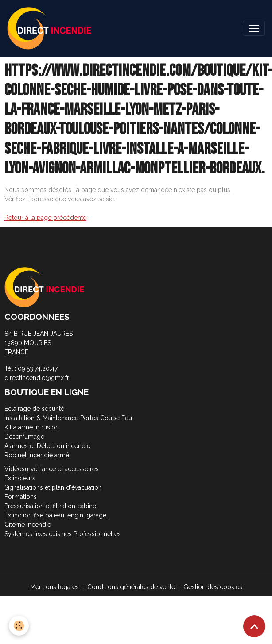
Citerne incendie (28, 525)
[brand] (51, 28)
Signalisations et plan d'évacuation (53, 487)
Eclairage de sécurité (34, 409)
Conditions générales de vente (131, 587)
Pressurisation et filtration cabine (50, 506)
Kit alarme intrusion (32, 427)
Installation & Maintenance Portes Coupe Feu (68, 418)
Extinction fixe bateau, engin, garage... (57, 515)
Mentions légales (54, 587)
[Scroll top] (254, 626)
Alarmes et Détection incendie (47, 446)
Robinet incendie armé (37, 455)
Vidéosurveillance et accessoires (52, 469)
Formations (21, 497)
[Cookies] (19, 626)
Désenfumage (24, 437)
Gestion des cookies (213, 587)
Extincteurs (20, 478)
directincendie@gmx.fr (37, 378)
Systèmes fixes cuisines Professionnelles (63, 534)
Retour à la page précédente (45, 218)
